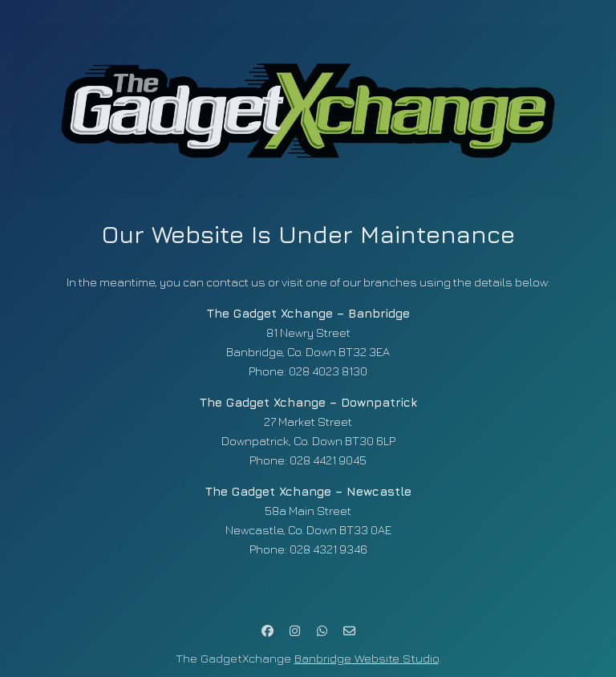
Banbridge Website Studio (367, 658)
